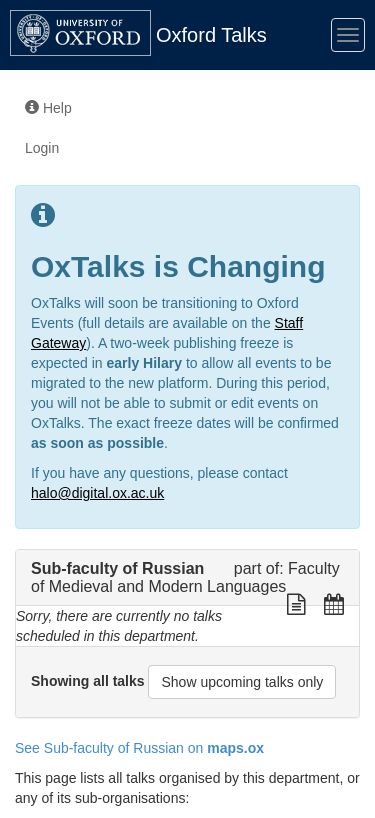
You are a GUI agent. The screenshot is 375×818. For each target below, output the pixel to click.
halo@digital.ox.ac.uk (97, 493)
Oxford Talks (211, 35)
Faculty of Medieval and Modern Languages (185, 577)
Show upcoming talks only (242, 682)
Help (48, 108)
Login (42, 148)
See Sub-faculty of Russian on (139, 748)
